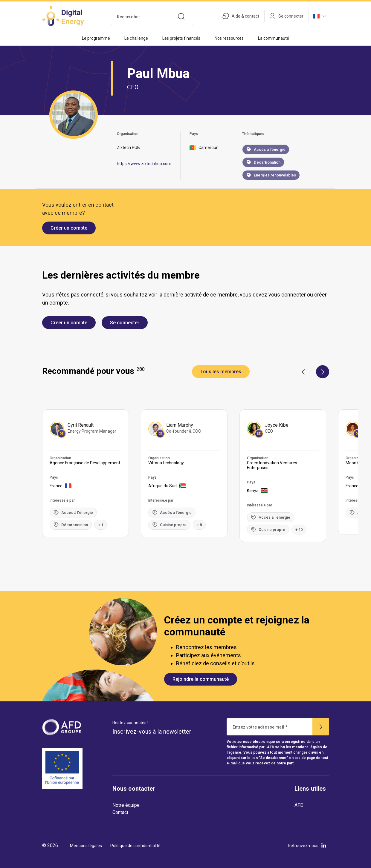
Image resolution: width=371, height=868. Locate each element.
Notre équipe (126, 805)
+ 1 (101, 525)
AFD (299, 805)
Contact (120, 812)
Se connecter (125, 323)
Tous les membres (221, 372)
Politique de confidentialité (135, 846)
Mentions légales (86, 846)
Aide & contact (241, 16)
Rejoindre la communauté (201, 679)
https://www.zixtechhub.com (144, 164)
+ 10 (299, 530)
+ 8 (199, 525)
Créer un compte (69, 228)
